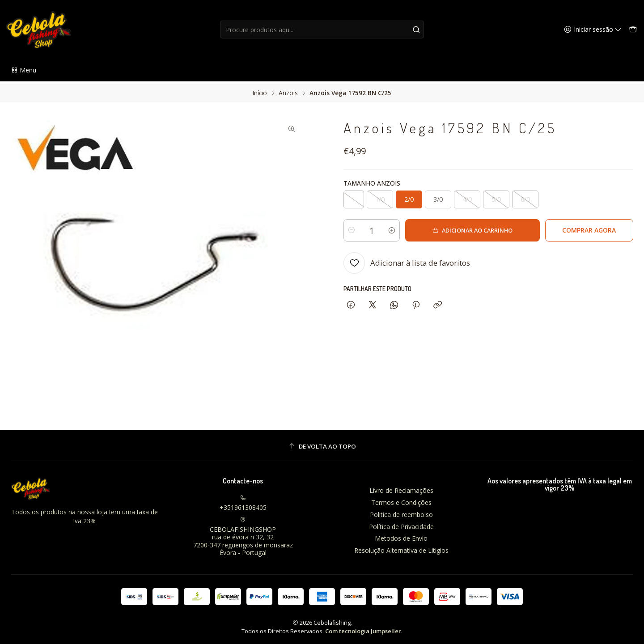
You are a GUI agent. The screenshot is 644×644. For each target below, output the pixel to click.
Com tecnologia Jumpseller (363, 629)
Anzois (288, 91)
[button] (23, 70)
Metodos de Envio (401, 536)
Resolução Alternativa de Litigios (401, 548)
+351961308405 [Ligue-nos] (243, 501)
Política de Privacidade (401, 524)
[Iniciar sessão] (594, 30)
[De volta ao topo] (322, 444)
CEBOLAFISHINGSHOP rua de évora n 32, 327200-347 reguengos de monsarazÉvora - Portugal (243, 535)
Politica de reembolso (401, 512)
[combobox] (322, 30)
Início (260, 91)
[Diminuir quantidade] (352, 228)
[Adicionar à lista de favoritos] (407, 261)
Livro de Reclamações (401, 488)
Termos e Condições (401, 500)
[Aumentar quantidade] (404, 228)
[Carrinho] (633, 30)
